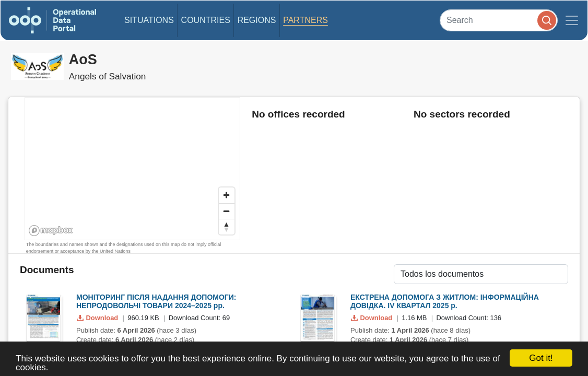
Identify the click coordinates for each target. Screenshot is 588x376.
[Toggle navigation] (572, 20)
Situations (149, 20)
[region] (133, 169)
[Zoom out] (227, 211)
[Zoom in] (227, 195)
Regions (257, 20)
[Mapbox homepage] (51, 231)
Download (98, 318)
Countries (206, 20)
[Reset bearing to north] (227, 227)
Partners (305, 20)
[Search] (499, 20)
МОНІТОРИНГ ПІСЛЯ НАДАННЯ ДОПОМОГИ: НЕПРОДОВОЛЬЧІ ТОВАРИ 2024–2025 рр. (156, 302)
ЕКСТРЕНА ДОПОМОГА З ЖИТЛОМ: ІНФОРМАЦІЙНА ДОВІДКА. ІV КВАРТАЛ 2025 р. (445, 302)
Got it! (541, 358)
